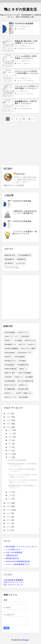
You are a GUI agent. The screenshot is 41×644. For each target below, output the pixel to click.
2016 (9, 517)
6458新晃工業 (23, 365)
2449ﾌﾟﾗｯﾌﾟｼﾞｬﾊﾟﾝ (12, 336)
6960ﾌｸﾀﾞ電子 (10, 373)
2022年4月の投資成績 (17, 460)
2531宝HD (25, 336)
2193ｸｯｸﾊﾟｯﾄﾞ (23, 332)
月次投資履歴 (25, 255)
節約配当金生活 (12, 558)
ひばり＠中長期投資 (14, 552)
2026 (9, 414)
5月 (10, 454)
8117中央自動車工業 (25, 381)
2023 (9, 424)
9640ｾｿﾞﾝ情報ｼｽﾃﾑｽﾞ (24, 393)
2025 (9, 417)
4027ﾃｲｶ (22, 344)
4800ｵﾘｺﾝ (8, 357)
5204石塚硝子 (20, 357)
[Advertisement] (20, 145)
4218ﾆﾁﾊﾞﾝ (32, 344)
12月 (11, 430)
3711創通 (18, 340)
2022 (9, 427)
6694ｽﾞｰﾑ (23, 369)
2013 (9, 520)
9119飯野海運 (10, 389)
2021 (9, 503)
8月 (10, 444)
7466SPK (8, 377)
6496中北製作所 (11, 369)
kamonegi (20, 174)
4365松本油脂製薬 (11, 348)
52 (24, 119)
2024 (9, 420)
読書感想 (21, 259)
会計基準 (9, 263)
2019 (9, 510)
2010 (9, 530)
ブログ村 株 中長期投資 (13, 580)
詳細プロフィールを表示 (14, 185)
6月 (10, 451)
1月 (10, 499)
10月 (11, 437)
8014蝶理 (29, 377)
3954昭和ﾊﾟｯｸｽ (10, 344)
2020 (9, 506)
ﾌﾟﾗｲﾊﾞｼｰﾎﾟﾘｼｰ (11, 267)
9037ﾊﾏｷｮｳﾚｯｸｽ (10, 385)
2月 (10, 495)
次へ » (31, 119)
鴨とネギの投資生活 (20, 9)
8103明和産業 (10, 381)
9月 (10, 440)
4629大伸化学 (10, 353)
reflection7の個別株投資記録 (18, 561)
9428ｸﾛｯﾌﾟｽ (9, 393)
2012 (9, 523)
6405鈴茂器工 (10, 365)
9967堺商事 (23, 397)
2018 (9, 513)
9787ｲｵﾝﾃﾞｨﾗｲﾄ (10, 397)
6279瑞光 (22, 361)
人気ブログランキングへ (14, 582)
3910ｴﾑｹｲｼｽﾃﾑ (30, 340)
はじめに (21, 263)
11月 (11, 433)
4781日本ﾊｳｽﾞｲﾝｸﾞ (25, 353)
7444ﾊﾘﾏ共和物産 (24, 373)
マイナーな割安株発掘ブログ (18, 564)
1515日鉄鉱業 (10, 332)
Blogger (26, 640)
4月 (10, 457)
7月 (10, 447)
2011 (9, 527)
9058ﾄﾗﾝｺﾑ (23, 385)
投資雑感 (9, 259)
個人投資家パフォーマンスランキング (21, 547)
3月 (10, 492)
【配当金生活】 (12, 555)
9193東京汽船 (23, 389)
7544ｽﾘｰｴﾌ (19, 377)
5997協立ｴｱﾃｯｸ (10, 361)
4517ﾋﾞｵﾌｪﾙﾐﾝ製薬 (28, 348)
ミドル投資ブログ (13, 550)
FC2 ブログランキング (13, 585)
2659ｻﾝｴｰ (8, 340)
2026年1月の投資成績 (22, 221)
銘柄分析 (10, 255)
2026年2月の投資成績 (22, 201)
